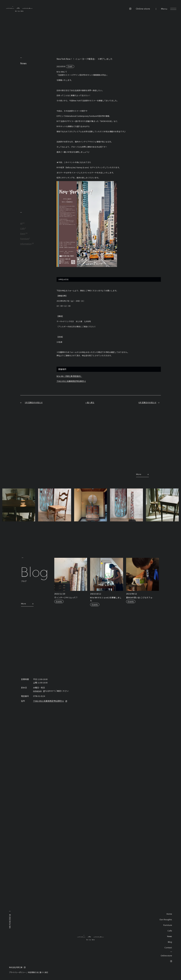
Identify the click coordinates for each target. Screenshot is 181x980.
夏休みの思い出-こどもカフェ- (139, 597)
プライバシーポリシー (17, 972)
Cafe (22, 229)
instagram (37, 691)
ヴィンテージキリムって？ (66, 597)
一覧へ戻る (90, 402)
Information (26, 244)
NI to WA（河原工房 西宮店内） (69, 376)
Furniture (25, 239)
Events (59, 602)
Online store (143, 9)
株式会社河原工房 (16, 967)
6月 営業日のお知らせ (147, 402)
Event (70, 66)
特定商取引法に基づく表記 (38, 972)
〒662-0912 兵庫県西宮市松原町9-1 (71, 381)
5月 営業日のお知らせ (34, 402)
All (21, 224)
